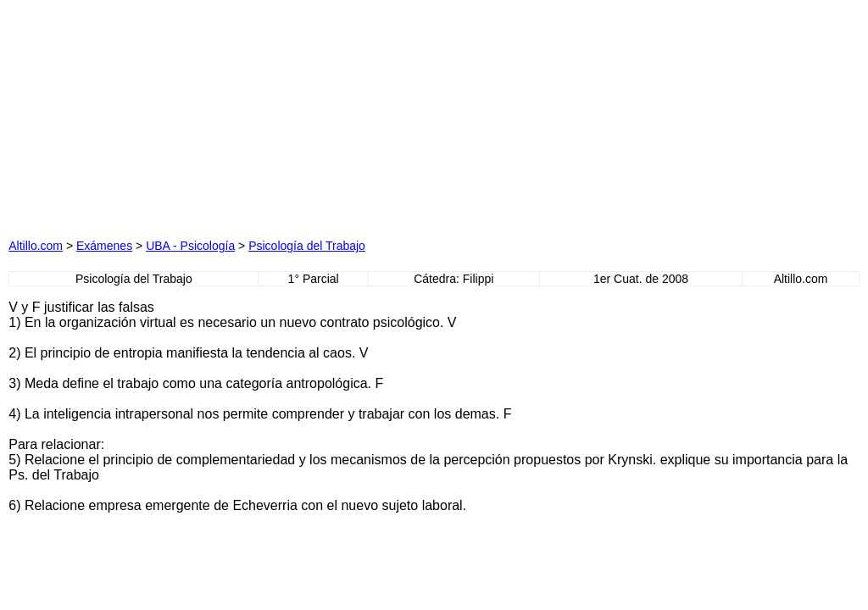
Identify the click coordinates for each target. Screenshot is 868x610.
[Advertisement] (264, 114)
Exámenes (104, 246)
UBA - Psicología (190, 246)
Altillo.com (36, 246)
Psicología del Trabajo (307, 246)
